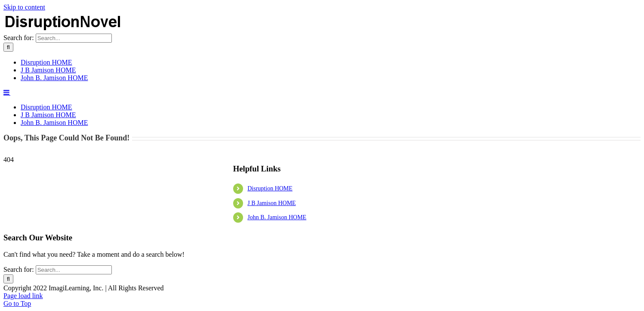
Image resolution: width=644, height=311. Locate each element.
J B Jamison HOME (271, 272)
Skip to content (24, 7)
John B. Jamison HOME (277, 286)
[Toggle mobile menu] (7, 188)
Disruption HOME (270, 257)
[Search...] (74, 134)
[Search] (8, 143)
